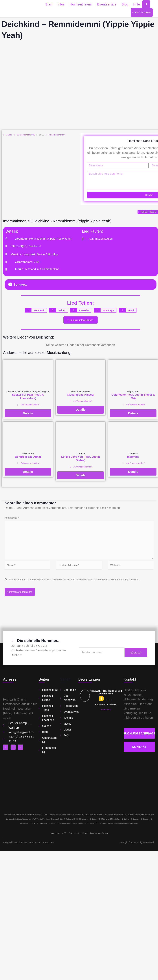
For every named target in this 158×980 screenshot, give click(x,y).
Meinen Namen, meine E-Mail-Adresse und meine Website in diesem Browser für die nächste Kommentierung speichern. (74, 586)
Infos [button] (61, 4)
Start (49, 4)
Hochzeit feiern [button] (81, 4)
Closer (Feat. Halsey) (81, 398)
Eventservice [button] (107, 4)
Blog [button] (125, 4)
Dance (41, 257)
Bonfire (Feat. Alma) (28, 460)
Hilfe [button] (137, 4)
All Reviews (106, 716)
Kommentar (12, 521)
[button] (81, 287)
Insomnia (133, 460)
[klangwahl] (79, 788)
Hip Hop (53, 257)
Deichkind (35, 249)
